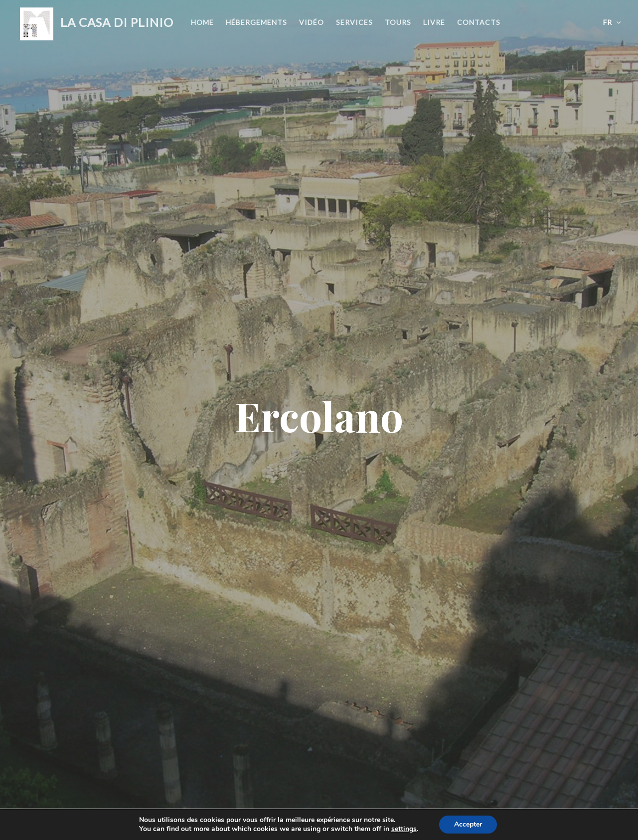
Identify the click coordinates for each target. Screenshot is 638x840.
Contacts (479, 22)
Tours (398, 22)
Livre (434, 22)
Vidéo (312, 22)
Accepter (468, 824)
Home (202, 22)
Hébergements (256, 22)
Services (354, 22)
